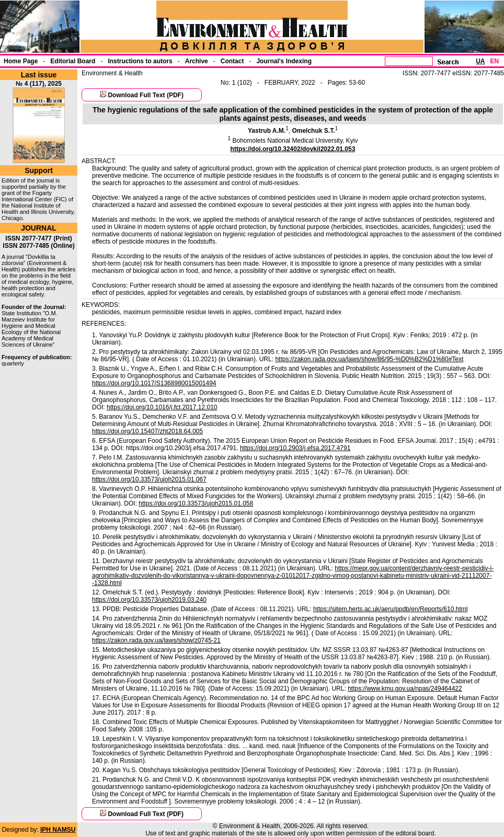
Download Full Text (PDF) (145, 95)
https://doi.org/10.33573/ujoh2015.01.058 (196, 503)
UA (480, 61)
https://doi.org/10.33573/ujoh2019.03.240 (149, 600)
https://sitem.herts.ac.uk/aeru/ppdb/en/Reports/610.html (391, 609)
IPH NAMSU (58, 830)
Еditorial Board (73, 61)
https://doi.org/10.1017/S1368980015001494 (154, 383)
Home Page (21, 61)
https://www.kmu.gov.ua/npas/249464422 (405, 689)
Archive (197, 61)
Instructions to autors (140, 61)
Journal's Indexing (284, 61)
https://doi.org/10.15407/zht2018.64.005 (147, 431)
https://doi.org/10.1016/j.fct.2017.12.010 (162, 407)
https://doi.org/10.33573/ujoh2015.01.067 (149, 479)
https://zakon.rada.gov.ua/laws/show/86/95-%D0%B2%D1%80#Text (369, 359)
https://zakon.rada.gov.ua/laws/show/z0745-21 (156, 640)
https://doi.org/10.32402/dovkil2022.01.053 (293, 149)
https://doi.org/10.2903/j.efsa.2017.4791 (295, 448)
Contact (232, 61)
